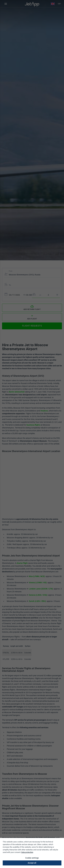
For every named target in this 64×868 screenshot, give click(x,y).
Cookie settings (32, 858)
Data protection (27, 852)
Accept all (32, 863)
